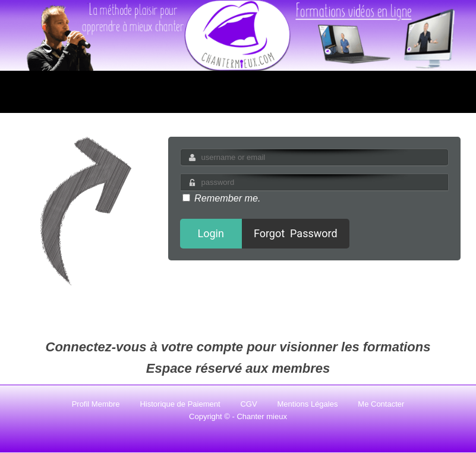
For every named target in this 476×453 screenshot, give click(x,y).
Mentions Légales (308, 404)
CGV (248, 404)
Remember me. (222, 198)
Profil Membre (96, 404)
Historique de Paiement (180, 404)
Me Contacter (381, 404)
